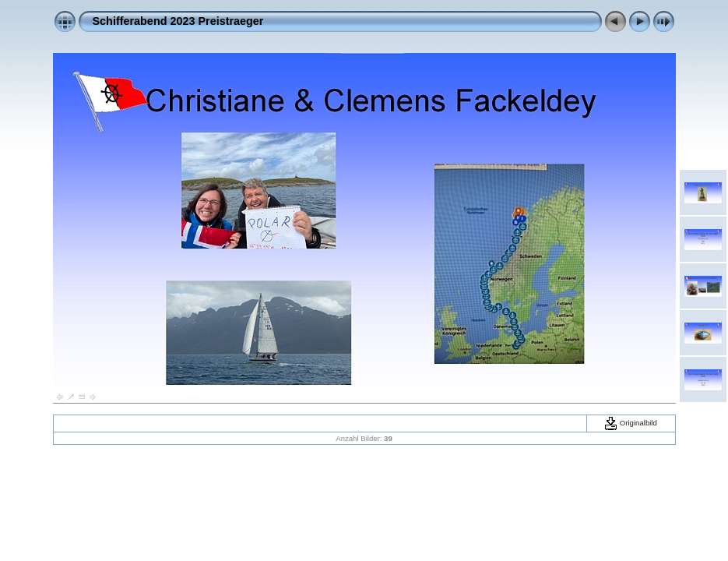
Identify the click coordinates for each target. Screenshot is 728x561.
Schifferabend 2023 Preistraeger (178, 21)
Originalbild (631, 423)
